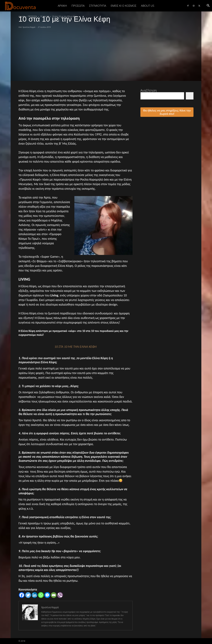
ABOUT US (148, 6)
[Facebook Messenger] (47, 595)
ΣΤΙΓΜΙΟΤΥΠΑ (98, 6)
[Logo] (20, 6)
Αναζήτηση (149, 90)
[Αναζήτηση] (190, 96)
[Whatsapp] (41, 595)
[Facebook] (22, 595)
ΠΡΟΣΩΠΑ (78, 6)
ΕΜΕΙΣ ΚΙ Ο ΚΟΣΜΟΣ (124, 6)
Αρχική (62, 6)
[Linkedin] (34, 595)
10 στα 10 (44, 16)
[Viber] (60, 595)
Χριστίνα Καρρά (29, 27)
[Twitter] (28, 595)
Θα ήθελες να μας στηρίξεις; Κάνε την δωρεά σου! (167, 112)
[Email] (54, 595)
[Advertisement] (106, 53)
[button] (208, 6)
